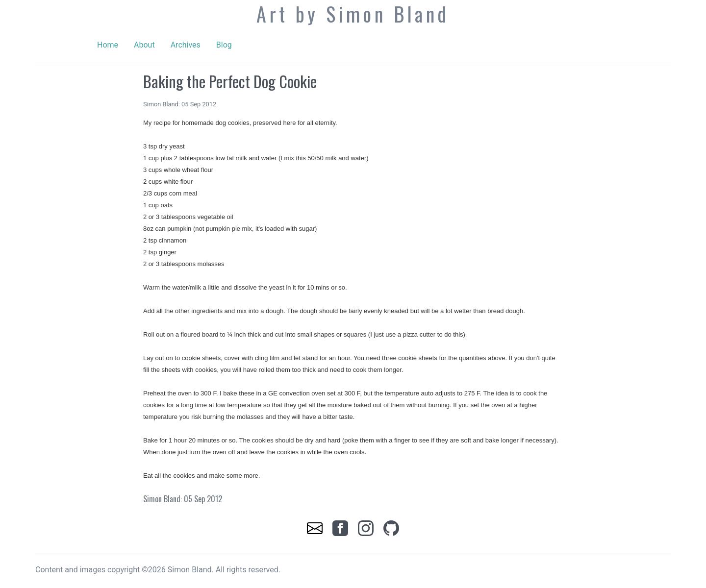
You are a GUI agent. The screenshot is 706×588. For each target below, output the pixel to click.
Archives (186, 45)
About (144, 45)
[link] (316, 527)
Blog (224, 45)
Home (108, 45)
